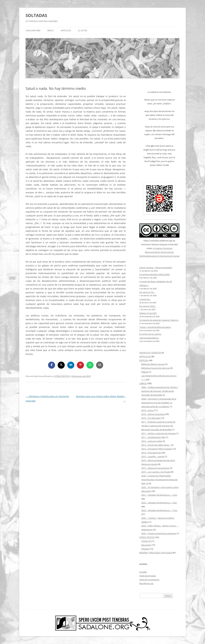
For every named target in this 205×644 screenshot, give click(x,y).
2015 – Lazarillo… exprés (153, 456)
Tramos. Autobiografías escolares (155, 327)
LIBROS (143, 383)
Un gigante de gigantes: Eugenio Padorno (159, 320)
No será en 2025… (148, 306)
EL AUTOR (82, 31)
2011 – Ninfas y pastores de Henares (158, 433)
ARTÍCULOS (66, 31)
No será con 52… (147, 292)
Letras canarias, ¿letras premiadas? (156, 268)
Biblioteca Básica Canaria (153, 364)
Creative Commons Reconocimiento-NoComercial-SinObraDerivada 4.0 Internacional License (159, 252)
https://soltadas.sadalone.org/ (158, 241)
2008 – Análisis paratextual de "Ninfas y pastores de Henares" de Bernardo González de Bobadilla (160, 391)
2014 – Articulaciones (151, 453)
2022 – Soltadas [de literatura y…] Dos (159, 503)
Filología (145, 549)
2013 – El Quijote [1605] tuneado (157, 449)
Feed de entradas (148, 576)
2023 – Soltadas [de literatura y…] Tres (159, 510)
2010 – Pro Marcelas (151, 418)
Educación (146, 545)
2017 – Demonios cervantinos (155, 468)
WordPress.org (146, 583)
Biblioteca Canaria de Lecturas (156, 368)
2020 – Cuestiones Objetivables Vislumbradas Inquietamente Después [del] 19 (159, 480)
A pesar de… (145, 299)
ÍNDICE (51, 31)
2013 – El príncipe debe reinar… (156, 445)
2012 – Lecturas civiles (152, 441)
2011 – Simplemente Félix (153, 437)
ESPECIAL (144, 360)
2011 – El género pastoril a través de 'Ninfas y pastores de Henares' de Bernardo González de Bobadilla (158, 426)
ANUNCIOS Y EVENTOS (150, 353)
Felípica (145, 372)
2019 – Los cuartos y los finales (156, 472)
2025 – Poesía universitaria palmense (159, 533)
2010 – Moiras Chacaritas (153, 414)
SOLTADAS (36, 15)
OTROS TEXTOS (62, 376)
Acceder (143, 572)
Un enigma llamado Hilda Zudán (155, 274)
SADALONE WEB (33, 31)
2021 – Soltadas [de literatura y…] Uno (159, 495)
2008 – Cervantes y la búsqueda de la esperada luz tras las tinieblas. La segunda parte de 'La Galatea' (159, 403)
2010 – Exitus (147, 410)
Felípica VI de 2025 (148, 313)
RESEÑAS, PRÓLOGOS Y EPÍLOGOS (156, 553)
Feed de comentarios (149, 580)
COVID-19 (146, 541)
